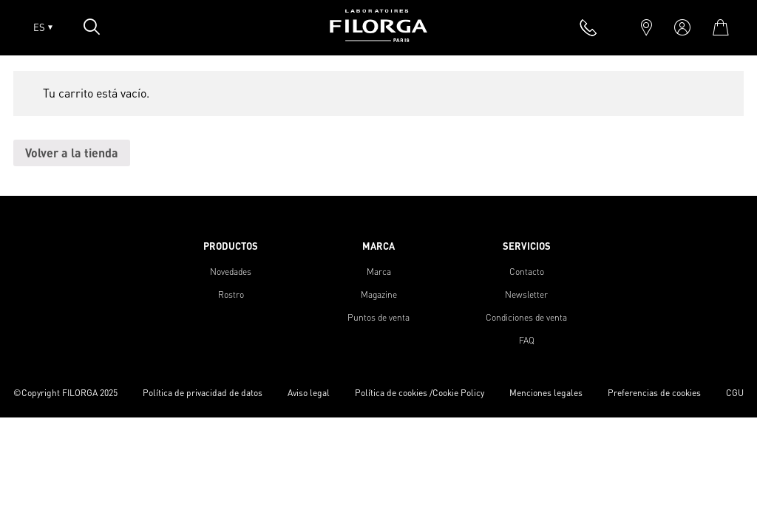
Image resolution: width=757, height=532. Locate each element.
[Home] (378, 37)
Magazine (379, 294)
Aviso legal (309, 393)
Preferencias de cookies (654, 393)
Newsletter (526, 294)
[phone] (588, 27)
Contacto (527, 272)
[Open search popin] (92, 27)
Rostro (231, 294)
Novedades (231, 272)
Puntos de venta (378, 317)
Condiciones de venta (526, 317)
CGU (735, 393)
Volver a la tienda (72, 153)
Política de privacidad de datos (203, 393)
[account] (682, 27)
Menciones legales (546, 393)
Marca (379, 272)
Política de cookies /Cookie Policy (420, 393)
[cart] (720, 27)
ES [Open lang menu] (43, 27)
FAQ (527, 340)
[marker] (646, 27)
